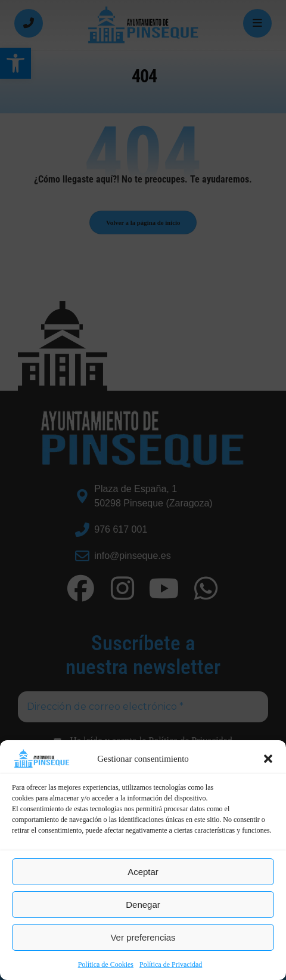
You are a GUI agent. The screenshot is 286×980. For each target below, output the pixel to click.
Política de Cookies (106, 964)
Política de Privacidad (171, 964)
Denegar (143, 905)
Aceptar (143, 872)
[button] (268, 759)
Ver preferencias (143, 937)
